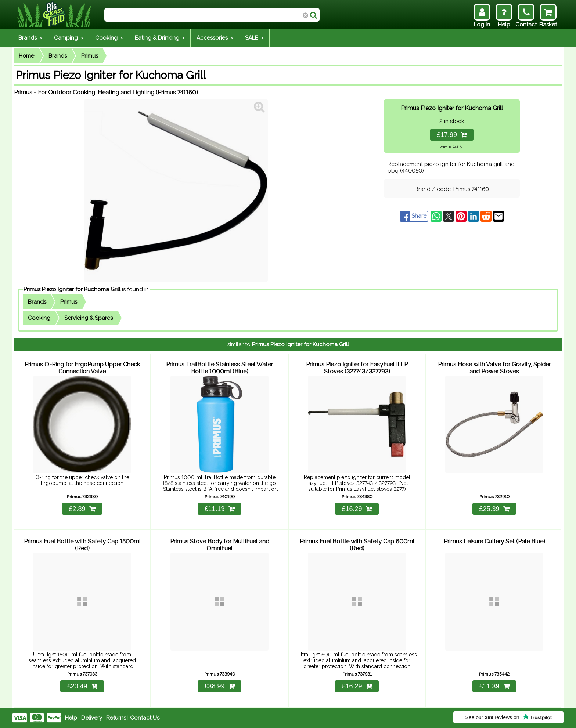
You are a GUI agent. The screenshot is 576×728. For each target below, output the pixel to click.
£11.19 (219, 509)
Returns (116, 718)
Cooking (39, 318)
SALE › (254, 38)
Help (71, 718)
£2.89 (82, 509)
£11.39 (494, 686)
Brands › (30, 38)
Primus (90, 56)
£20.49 (82, 686)
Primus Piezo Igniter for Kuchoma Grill (72, 289)
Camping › (69, 38)
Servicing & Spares (89, 318)
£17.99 (452, 135)
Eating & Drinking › (160, 38)
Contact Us (145, 718)
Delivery (92, 718)
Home (26, 56)
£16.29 (357, 509)
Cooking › (109, 38)
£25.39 (494, 509)
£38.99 (219, 686)
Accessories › (215, 38)
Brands (58, 56)
